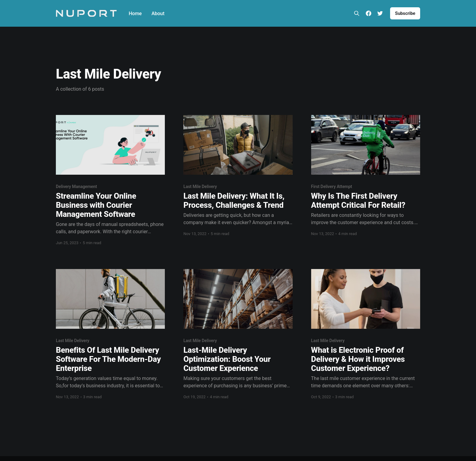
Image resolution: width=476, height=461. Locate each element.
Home (135, 13)
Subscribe (405, 13)
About (158, 13)
